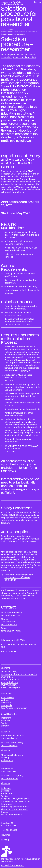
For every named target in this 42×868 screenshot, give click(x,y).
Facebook (6, 721)
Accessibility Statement (12, 866)
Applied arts (7, 794)
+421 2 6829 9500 (9, 778)
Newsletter (6, 703)
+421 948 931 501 (9, 743)
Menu (38, 2)
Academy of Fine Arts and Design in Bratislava (12, 3)
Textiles (5, 796)
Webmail (5, 700)
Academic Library (9, 682)
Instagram (6, 718)
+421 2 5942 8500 (9, 745)
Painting (5, 758)
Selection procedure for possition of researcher (18, 32)
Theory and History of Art (24, 57)
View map (6, 750)
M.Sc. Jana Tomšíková (12, 613)
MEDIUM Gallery (9, 685)
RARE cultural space (11, 688)
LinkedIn (5, 726)
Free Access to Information (14, 708)
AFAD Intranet (8, 697)
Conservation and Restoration (15, 802)
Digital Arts (6, 788)
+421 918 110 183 (8, 622)
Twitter (4, 723)
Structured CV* (11, 385)
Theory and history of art (13, 755)
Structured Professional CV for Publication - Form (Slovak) (19, 578)
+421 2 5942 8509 (9, 830)
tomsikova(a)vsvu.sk (11, 631)
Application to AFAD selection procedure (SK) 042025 (18, 378)
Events (10, 29)
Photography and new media (15, 810)
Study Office (7, 677)
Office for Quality (9, 672)
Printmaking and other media (15, 807)
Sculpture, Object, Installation (15, 799)
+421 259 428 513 (9, 624)
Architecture (7, 760)
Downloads (6, 705)
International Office (10, 680)
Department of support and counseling (19, 674)
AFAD (3, 29)
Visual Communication (12, 815)
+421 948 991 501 (9, 776)
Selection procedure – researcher (13, 34)
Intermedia (6, 804)
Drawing (5, 791)
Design (4, 812)
